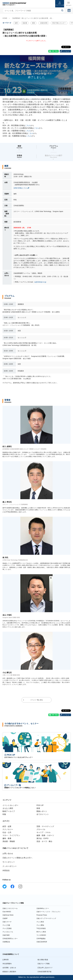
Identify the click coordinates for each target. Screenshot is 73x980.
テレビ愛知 (40, 925)
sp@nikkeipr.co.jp (40, 282)
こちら (28, 125)
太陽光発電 (44, 23)
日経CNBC (6, 935)
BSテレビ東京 (41, 932)
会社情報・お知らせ (9, 968)
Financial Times (42, 915)
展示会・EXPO (42, 838)
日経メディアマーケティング (46, 918)
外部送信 (6, 870)
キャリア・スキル (44, 832)
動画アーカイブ (9, 811)
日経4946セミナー (43, 908)
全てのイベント (43, 814)
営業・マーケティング (45, 826)
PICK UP (40, 805)
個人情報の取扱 (43, 960)
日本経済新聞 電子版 (44, 972)
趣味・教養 (7, 838)
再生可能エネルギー (59, 23)
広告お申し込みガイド (45, 968)
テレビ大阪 (6, 925)
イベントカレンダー (10, 805)
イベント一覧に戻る (37, 700)
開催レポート (42, 811)
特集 (4, 814)
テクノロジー (8, 829)
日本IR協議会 (41, 939)
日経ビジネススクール (10, 908)
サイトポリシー (9, 862)
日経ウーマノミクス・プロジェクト (49, 912)
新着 (38, 808)
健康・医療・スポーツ (45, 835)
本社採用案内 (7, 964)
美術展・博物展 (9, 841)
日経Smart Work (8, 915)
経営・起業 (7, 826)
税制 (33, 23)
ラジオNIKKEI (41, 935)
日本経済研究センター (10, 939)
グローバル (41, 829)
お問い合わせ (8, 853)
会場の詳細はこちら (20, 188)
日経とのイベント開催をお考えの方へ (17, 858)
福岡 (16, 23)
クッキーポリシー (10, 866)
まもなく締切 (8, 808)
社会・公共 (7, 832)
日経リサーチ (7, 922)
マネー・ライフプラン (11, 835)
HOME (5, 18)
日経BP (5, 918)
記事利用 (6, 960)
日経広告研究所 (42, 942)
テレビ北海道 (7, 928)
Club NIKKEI (7, 912)
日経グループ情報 (44, 964)
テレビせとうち (8, 932)
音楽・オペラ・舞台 (44, 841)
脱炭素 (25, 23)
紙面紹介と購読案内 (9, 972)
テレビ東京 (40, 922)
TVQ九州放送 (41, 928)
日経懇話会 (6, 942)
